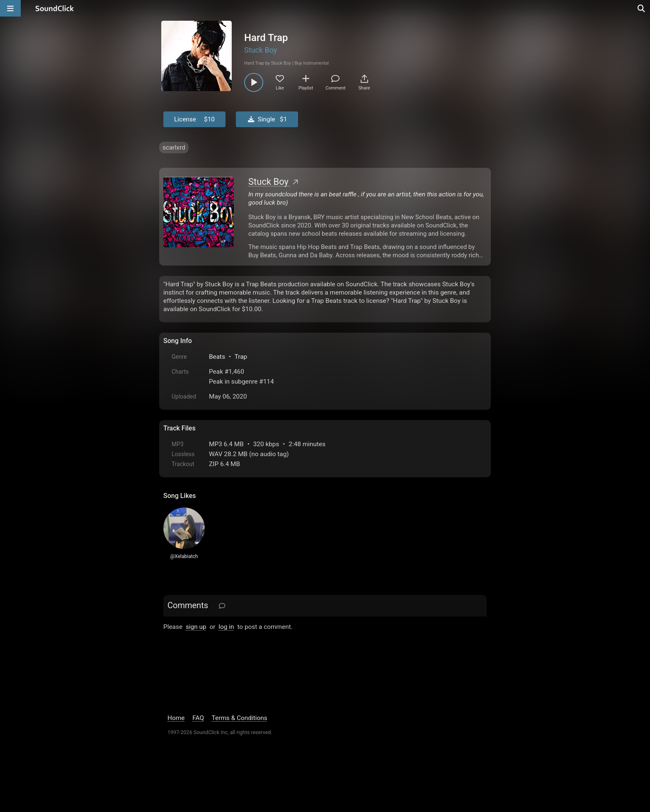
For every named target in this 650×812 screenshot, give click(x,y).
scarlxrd (174, 147)
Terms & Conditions (240, 718)
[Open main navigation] (10, 8)
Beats (217, 357)
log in (226, 627)
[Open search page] (642, 8)
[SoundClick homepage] (55, 8)
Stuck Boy (261, 50)
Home (176, 718)
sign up (196, 627)
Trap (241, 357)
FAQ (198, 718)
